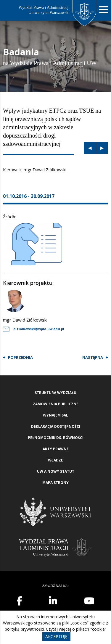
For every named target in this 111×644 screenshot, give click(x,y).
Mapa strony (55, 483)
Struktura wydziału (55, 393)
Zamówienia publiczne (56, 404)
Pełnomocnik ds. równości (56, 438)
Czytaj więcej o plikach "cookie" (76, 629)
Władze (55, 460)
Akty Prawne (56, 449)
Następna (93, 357)
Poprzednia (20, 357)
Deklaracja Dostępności (56, 426)
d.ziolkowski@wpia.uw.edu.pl (34, 329)
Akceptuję (56, 636)
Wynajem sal (55, 415)
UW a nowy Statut (56, 471)
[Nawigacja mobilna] (104, 10)
